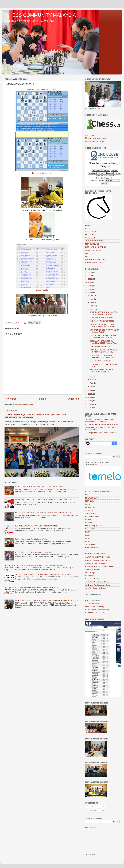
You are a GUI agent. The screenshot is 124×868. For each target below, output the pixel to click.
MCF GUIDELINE (92, 244)
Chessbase (90, 576)
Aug (92, 309)
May (92, 376)
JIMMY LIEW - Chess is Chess (97, 582)
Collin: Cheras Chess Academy (97, 610)
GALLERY (89, 253)
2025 (90, 272)
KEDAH (88, 532)
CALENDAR (90, 238)
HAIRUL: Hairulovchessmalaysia (98, 560)
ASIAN (88, 504)
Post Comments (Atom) (24, 404)
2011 (90, 404)
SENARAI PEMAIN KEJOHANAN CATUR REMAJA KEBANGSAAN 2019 (43, 500)
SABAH (88, 535)
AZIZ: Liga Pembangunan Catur (98, 585)
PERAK (88, 541)
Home (42, 399)
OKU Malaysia (91, 573)
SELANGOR (90, 529)
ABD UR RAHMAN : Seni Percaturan (100, 566)
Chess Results (42, 290)
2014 (90, 394)
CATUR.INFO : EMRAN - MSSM (98, 557)
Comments (92, 811)
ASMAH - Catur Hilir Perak (96, 588)
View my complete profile (95, 142)
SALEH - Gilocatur (92, 579)
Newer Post (11, 399)
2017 (90, 289)
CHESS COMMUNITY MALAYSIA (41, 15)
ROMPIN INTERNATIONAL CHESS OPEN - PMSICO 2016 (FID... (104, 313)
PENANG (89, 523)
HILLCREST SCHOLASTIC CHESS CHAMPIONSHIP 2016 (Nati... (103, 351)
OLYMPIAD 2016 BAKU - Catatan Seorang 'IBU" (34, 552)
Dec (92, 296)
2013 (90, 397)
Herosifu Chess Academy (95, 613)
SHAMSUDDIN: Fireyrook (95, 563)
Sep (92, 306)
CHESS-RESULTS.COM (95, 263)
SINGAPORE (90, 513)
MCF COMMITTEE (93, 235)
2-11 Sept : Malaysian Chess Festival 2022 (102, 433)
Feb (92, 383)
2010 (90, 408)
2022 (90, 279)
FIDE (87, 495)
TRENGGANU (91, 544)
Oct (92, 302)
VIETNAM (89, 510)
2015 (90, 391)
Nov (92, 299)
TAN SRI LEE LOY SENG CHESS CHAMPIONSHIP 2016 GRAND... (104, 337)
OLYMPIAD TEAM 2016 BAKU (102, 318)
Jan (92, 386)
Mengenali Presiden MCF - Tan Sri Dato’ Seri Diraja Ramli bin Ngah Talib (43, 513)
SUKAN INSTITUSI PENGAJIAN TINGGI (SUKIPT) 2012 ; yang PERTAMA (34, 565)
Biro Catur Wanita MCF (97, 138)
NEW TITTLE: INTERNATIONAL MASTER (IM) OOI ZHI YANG (39, 487)
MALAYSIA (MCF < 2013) (95, 526)
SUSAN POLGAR (92, 569)
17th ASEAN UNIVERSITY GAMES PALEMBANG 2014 (37, 526)
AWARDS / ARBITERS (94, 241)
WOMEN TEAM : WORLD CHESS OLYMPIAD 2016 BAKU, (103, 371)
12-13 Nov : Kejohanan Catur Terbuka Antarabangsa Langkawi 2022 (100, 420)
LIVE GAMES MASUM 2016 (101, 347)
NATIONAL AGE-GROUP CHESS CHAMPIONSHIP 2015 (37, 587)
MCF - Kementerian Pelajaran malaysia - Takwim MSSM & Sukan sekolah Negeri (46, 601)
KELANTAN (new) (92, 516)
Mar (92, 379)
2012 (90, 401)
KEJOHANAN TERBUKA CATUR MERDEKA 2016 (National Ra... (103, 356)
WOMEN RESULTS (93, 250)
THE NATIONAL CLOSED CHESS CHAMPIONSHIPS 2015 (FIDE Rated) (44, 574)
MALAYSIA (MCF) (92, 498)
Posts (90, 807)
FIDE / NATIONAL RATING (96, 247)
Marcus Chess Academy (95, 607)
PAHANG (89, 520)
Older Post (74, 399)
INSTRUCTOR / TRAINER (96, 259)
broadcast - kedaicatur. (42, 173)
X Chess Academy (92, 603)
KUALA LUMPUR (92, 547)
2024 (90, 276)
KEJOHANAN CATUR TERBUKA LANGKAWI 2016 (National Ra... (103, 342)
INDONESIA (90, 507)
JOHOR (88, 538)
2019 (90, 282)
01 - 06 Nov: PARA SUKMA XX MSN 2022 (102, 424)
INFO (87, 256)
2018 (90, 286)
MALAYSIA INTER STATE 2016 (102, 321)
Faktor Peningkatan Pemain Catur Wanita (31, 539)
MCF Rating (90, 501)
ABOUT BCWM (91, 232)
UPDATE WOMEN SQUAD (100, 361)
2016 (90, 293)
